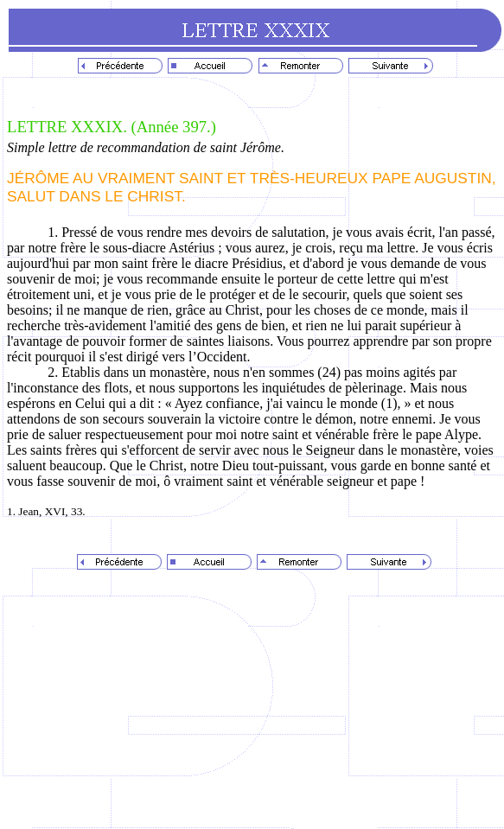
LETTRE (39, 127)
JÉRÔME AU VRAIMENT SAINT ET (128, 178)
